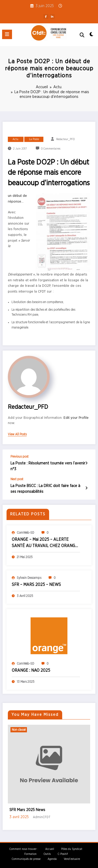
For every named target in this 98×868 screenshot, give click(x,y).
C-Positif (63, 854)
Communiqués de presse (26, 859)
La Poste (34, 139)
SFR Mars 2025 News (27, 810)
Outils (47, 854)
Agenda (52, 859)
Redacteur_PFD (65, 139)
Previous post (19, 457)
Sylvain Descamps (29, 577)
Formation (30, 854)
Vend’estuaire (72, 859)
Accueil (50, 849)
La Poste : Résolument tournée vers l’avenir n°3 (48, 466)
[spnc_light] (92, 36)
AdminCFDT (42, 817)
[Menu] (7, 34)
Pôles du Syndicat (72, 849)
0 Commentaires (51, 149)
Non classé (19, 729)
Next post (17, 479)
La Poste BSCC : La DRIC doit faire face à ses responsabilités (45, 488)
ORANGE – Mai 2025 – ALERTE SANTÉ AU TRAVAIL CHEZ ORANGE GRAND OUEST (45, 543)
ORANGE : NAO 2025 (31, 670)
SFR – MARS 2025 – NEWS (36, 584)
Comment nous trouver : (24, 849)
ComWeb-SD (25, 532)
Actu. (16, 139)
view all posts (17, 434)
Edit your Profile (76, 418)
